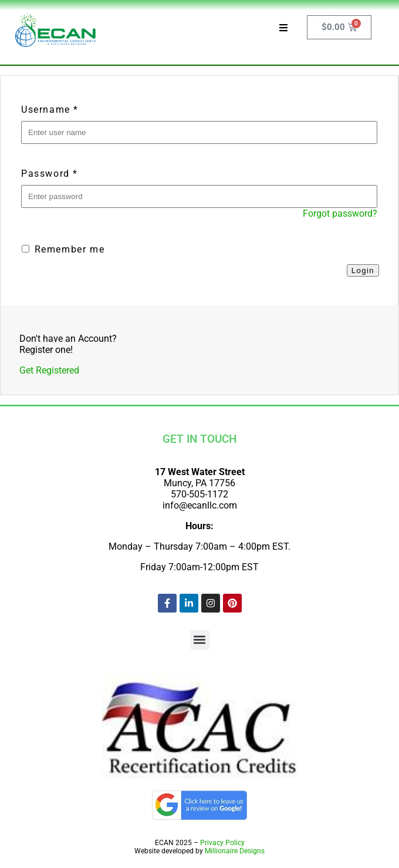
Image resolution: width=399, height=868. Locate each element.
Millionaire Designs (235, 851)
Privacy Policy (222, 843)
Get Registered (49, 370)
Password (50, 174)
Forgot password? (340, 213)
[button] (200, 640)
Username (50, 110)
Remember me (63, 249)
